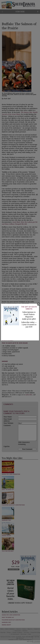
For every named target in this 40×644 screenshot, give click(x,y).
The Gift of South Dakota (29, 308)
